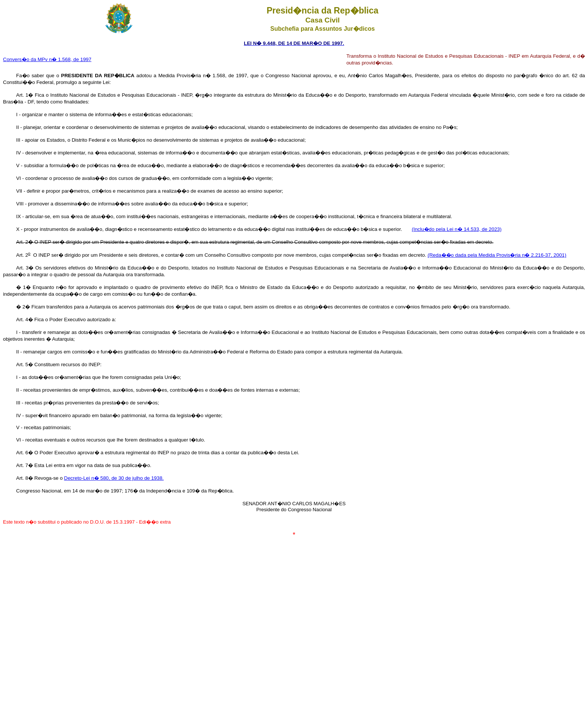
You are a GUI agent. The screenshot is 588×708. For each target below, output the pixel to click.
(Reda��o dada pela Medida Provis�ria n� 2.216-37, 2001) (497, 255)
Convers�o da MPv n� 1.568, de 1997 (47, 59)
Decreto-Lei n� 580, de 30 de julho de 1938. (114, 478)
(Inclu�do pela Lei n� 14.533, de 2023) (457, 229)
